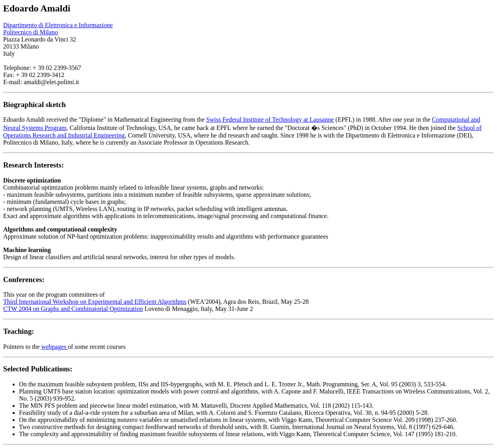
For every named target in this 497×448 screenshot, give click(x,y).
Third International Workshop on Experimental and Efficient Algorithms (95, 302)
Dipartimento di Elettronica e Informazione (58, 25)
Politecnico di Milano (31, 32)
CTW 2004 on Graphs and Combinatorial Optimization (73, 309)
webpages (54, 347)
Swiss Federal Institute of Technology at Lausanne (270, 120)
